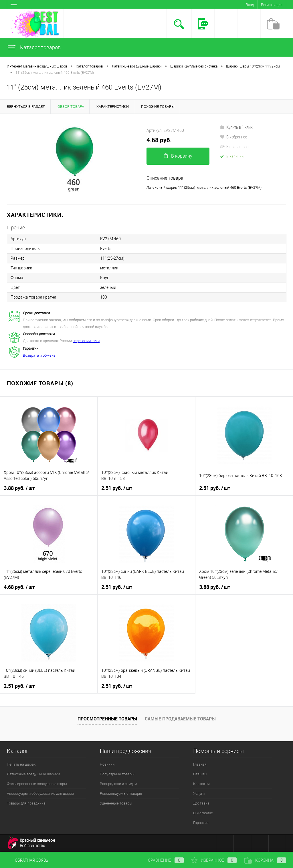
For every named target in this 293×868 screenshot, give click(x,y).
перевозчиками (86, 341)
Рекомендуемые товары (121, 793)
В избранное (233, 137)
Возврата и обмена (39, 355)
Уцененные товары (116, 803)
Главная (200, 764)
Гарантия (201, 823)
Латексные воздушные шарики (33, 774)
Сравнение (161, 860)
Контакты (201, 784)
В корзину (178, 156)
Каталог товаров (34, 47)
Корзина (265, 860)
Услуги (199, 793)
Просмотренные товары (107, 719)
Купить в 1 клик (236, 127)
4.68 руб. (159, 140)
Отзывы (200, 774)
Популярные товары (117, 774)
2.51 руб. (117, 488)
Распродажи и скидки (118, 784)
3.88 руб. (19, 488)
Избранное (214, 860)
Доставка (201, 803)
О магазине (203, 813)
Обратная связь (28, 860)
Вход (250, 5)
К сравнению (234, 146)
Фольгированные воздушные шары (37, 784)
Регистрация (272, 5)
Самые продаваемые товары (180, 719)
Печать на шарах (21, 764)
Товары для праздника (26, 803)
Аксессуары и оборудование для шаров (40, 793)
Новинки (107, 764)
